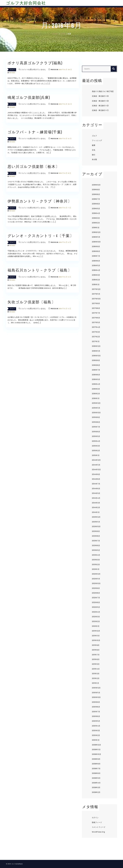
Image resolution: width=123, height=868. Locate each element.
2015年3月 (96, 446)
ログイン (95, 818)
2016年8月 (96, 365)
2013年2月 (96, 565)
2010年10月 (96, 697)
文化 (94, 150)
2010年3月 (96, 731)
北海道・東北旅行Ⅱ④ (100, 96)
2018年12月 (96, 232)
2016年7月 (96, 370)
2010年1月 (96, 740)
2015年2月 (96, 451)
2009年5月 (96, 778)
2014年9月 (96, 474)
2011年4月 (96, 669)
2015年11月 (96, 408)
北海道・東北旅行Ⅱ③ (100, 101)
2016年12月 (96, 346)
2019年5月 (96, 209)
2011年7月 (96, 655)
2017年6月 (96, 318)
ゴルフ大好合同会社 (26, 3)
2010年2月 (96, 735)
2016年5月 (96, 379)
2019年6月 (96, 204)
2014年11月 (96, 465)
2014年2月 (96, 508)
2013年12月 (96, 517)
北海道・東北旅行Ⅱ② (100, 106)
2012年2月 (96, 621)
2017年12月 (96, 289)
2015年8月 (96, 422)
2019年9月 (96, 190)
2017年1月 (96, 341)
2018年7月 (96, 256)
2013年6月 (96, 546)
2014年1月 (96, 512)
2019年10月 (96, 185)
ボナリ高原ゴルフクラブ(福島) (35, 63)
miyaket (13, 73)
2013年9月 (96, 531)
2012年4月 (96, 612)
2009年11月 (96, 750)
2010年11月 (96, 693)
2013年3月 (96, 560)
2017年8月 (96, 308)
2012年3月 (96, 617)
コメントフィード (99, 827)
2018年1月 (96, 285)
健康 (94, 145)
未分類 (94, 159)
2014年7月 (96, 484)
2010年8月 (96, 707)
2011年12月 (96, 631)
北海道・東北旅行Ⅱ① (100, 110)
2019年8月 (96, 194)
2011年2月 (96, 678)
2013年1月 (96, 569)
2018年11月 (96, 237)
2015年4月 (96, 441)
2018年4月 (96, 270)
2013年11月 (96, 522)
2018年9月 (96, 247)
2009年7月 (96, 769)
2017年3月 (96, 332)
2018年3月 (96, 275)
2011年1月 (95, 683)
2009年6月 (96, 773)
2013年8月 (96, 536)
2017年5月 (96, 322)
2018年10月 (96, 242)
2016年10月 (96, 356)
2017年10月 (96, 299)
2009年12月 (96, 745)
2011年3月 (96, 674)
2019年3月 (96, 218)
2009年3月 (96, 787)
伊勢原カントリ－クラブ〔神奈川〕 (40, 202)
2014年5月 (96, 493)
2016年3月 (96, 389)
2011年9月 (96, 645)
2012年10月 (96, 583)
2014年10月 (96, 470)
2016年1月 (96, 398)
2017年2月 (96, 337)
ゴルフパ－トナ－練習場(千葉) (35, 132)
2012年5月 (96, 607)
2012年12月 (96, 574)
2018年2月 (96, 280)
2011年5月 (96, 664)
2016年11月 (96, 351)
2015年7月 (96, 427)
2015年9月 (96, 417)
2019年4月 (96, 213)
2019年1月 (96, 228)
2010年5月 (96, 721)
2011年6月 (96, 659)
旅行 (94, 155)
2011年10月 (96, 640)
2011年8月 (96, 650)
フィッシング (97, 140)
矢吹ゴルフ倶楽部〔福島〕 (31, 302)
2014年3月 (96, 503)
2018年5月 (96, 266)
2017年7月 (96, 313)
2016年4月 (96, 384)
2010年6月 (96, 716)
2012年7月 (96, 598)
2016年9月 (96, 360)
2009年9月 (96, 759)
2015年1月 (96, 455)
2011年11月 (96, 636)
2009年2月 (96, 792)
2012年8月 (96, 593)
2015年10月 (96, 413)
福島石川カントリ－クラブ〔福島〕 (40, 271)
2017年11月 (96, 294)
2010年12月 (96, 688)
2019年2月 (96, 223)
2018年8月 (96, 251)
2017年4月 (96, 327)
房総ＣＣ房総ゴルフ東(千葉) (103, 91)
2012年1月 (96, 626)
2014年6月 (96, 489)
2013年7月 (96, 541)
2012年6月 (96, 602)
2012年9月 (96, 588)
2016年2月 (96, 394)
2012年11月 (96, 579)
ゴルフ (12, 70)
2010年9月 (96, 702)
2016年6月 (96, 375)
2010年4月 (96, 726)
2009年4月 (96, 783)
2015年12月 (96, 403)
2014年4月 (96, 498)
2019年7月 (96, 199)
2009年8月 (96, 764)
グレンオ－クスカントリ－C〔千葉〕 (41, 236)
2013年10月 (96, 527)
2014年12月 (96, 460)
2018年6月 (96, 261)
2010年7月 (96, 712)
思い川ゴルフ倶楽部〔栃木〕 (34, 167)
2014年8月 (96, 479)
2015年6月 (96, 432)
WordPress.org (98, 832)
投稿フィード (97, 822)
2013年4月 (96, 555)
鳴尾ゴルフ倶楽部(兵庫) (29, 98)
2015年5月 (96, 436)
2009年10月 (96, 754)
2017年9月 (96, 303)
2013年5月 (96, 550)
